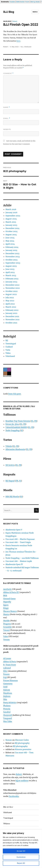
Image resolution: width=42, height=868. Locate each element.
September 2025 (13, 216)
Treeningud (11, 344)
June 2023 (10, 269)
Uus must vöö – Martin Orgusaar (20, 539)
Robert (15, 21)
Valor (6, 636)
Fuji (5, 677)
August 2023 (11, 266)
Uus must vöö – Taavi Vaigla (18, 542)
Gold (5, 687)
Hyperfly (7, 602)
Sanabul (7, 712)
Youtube (12, 2)
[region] (21, 849)
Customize (21, 857)
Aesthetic (7, 589)
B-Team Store (10, 665)
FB (35, 421)
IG (32, 421)
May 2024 (10, 241)
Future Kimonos (10, 680)
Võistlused (28, 47)
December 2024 (12, 228)
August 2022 (11, 294)
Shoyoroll (8, 715)
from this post (15, 394)
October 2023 (11, 260)
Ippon (6, 605)
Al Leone (7, 658)
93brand (7, 668)
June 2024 (10, 238)
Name (6, 107)
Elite (5, 671)
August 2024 (11, 235)
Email (7, 118)
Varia (8, 350)
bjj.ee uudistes (22, 781)
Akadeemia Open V (14, 530)
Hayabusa (8, 693)
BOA (5, 595)
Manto (6, 614)
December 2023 (12, 253)
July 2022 (10, 298)
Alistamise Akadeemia (15, 449)
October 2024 (11, 231)
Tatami (6, 630)
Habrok (7, 690)
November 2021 (12, 320)
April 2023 (10, 272)
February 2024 (12, 247)
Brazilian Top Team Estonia (18, 421)
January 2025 (11, 225)
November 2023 (13, 257)
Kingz (6, 608)
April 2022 (10, 304)
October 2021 (11, 323)
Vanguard (8, 718)
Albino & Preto (10, 662)
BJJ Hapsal (10, 481)
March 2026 (11, 209)
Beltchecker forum (23, 2)
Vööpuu (7, 823)
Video (8, 353)
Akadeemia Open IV (14, 564)
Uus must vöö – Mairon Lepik (19, 561)
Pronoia (7, 709)
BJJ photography (22, 743)
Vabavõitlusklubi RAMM (16, 427)
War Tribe (8, 721)
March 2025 (11, 222)
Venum (6, 640)
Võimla (9, 446)
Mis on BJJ (8, 807)
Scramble (7, 627)
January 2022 (11, 313)
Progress (7, 624)
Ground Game (9, 599)
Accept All (21, 851)
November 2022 (13, 288)
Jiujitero (7, 696)
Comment (8, 73)
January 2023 (11, 282)
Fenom (6, 674)
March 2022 (11, 307)
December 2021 (12, 316)
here (18, 41)
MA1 (5, 699)
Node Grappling (12, 430)
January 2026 (11, 213)
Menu (35, 12)
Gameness (8, 684)
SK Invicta (10, 465)
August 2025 (11, 219)
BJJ (22, 47)
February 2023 (12, 279)
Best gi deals (35, 2)
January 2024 (11, 250)
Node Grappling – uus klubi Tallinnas (22, 558)
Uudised (9, 347)
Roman (9, 740)
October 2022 (11, 291)
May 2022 (10, 301)
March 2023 (11, 275)
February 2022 (12, 310)
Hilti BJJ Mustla (12, 497)
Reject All (21, 863)
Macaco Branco (10, 611)
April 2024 (10, 244)
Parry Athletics (10, 702)
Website (7, 129)
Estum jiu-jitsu (12, 424)
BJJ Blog (9, 12)
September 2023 (13, 263)
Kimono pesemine (23, 749)
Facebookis (14, 796)
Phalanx (7, 706)
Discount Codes (22, 740)
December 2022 (12, 285)
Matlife (6, 621)
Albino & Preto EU (11, 592)
